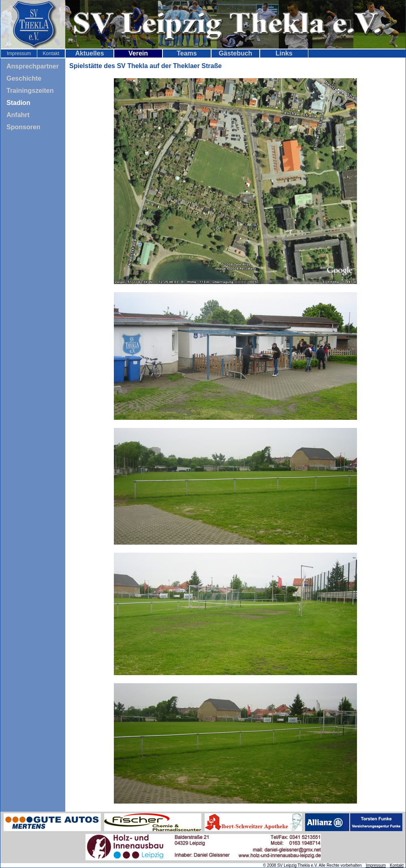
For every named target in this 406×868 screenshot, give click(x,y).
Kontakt (51, 53)
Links (284, 53)
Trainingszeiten (30, 91)
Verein (138, 53)
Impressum (19, 53)
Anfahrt (18, 115)
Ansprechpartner (33, 66)
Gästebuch (236, 53)
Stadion (18, 103)
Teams (187, 53)
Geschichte (24, 78)
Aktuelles (89, 53)
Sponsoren (24, 127)
